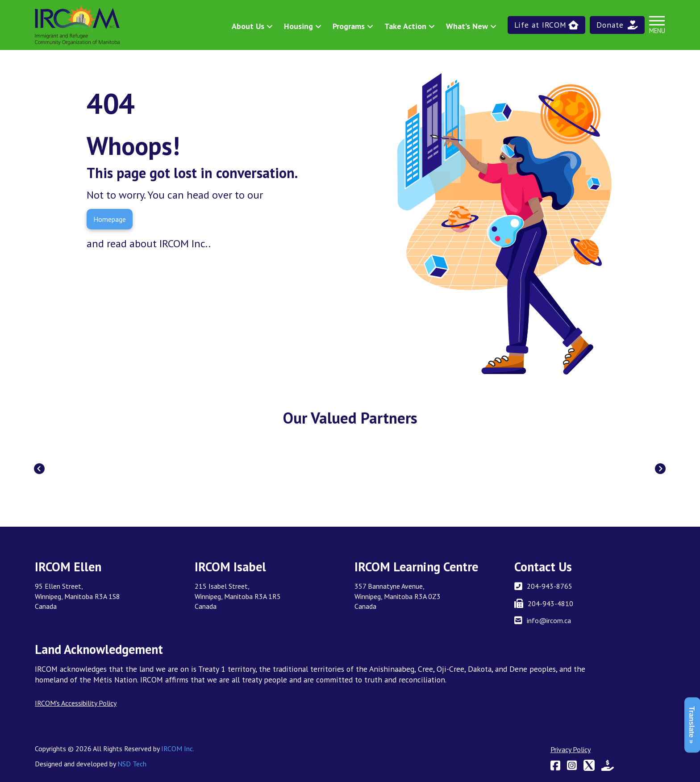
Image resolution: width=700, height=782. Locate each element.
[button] (547, 25)
